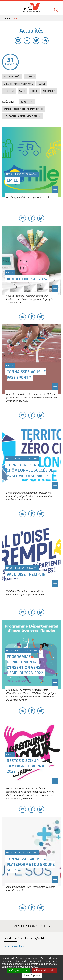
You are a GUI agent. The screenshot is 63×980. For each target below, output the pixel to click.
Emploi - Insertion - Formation (22, 109)
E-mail (18, 41)
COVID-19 (30, 77)
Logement (9, 91)
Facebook (27, 41)
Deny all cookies (45, 971)
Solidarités (49, 91)
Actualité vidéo (12, 77)
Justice (42, 84)
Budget (25, 102)
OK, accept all (18, 971)
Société (34, 91)
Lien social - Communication (20, 116)
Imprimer (45, 41)
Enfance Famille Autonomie (18, 84)
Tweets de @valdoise (14, 946)
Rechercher (56, 8)
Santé (22, 91)
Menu (7, 8)
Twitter (36, 41)
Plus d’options (32, 975)
